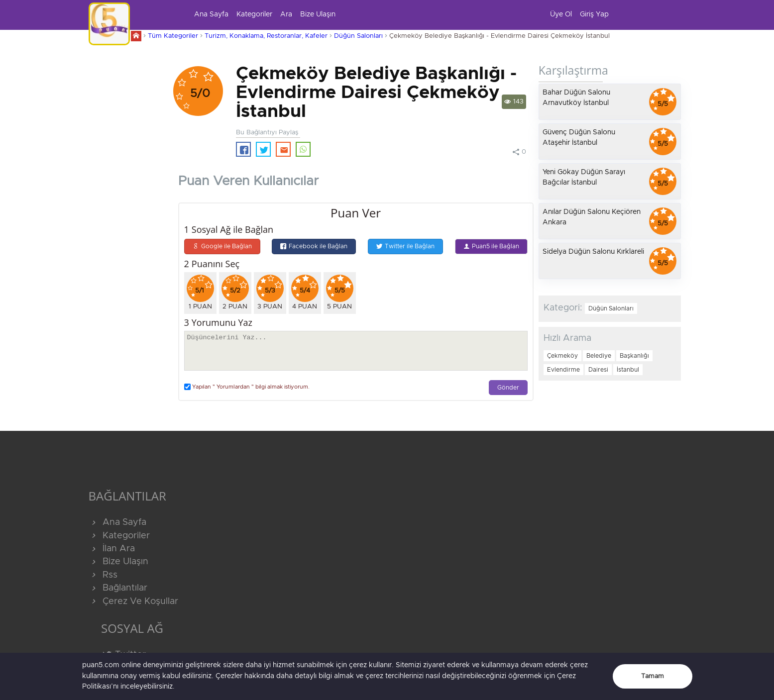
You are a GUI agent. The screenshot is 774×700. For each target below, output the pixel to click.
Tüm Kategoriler (173, 36)
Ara (286, 14)
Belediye (599, 356)
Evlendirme (563, 370)
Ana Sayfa (211, 14)
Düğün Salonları (358, 36)
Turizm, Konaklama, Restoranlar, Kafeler (266, 36)
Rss (103, 575)
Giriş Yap (594, 14)
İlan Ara (112, 549)
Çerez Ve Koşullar (133, 601)
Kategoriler (254, 14)
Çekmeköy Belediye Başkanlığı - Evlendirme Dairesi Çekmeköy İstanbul (499, 36)
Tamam (653, 676)
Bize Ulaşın (318, 14)
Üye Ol (561, 14)
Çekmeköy (562, 356)
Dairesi (598, 370)
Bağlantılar (118, 588)
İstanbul (628, 370)
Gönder (508, 388)
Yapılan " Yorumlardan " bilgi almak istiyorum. (247, 387)
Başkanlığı (634, 356)
